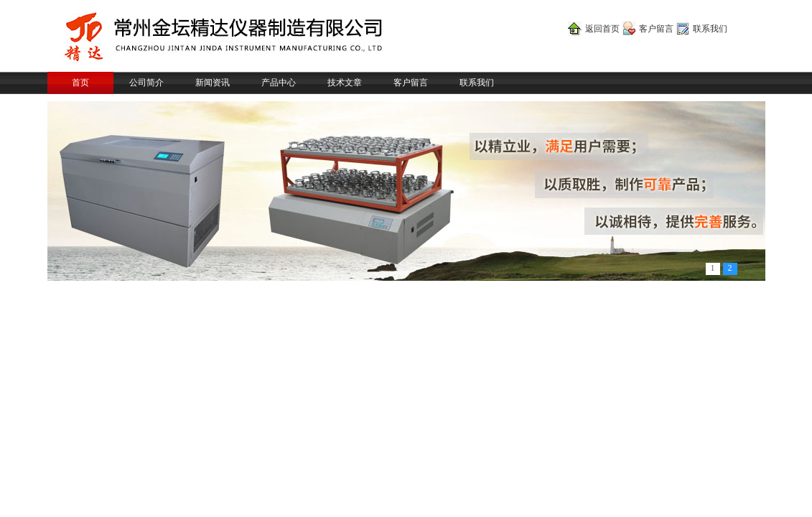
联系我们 (710, 29)
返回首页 (602, 29)
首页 (80, 83)
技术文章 (345, 83)
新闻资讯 (213, 83)
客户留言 (656, 29)
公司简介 (146, 83)
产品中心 (279, 83)
